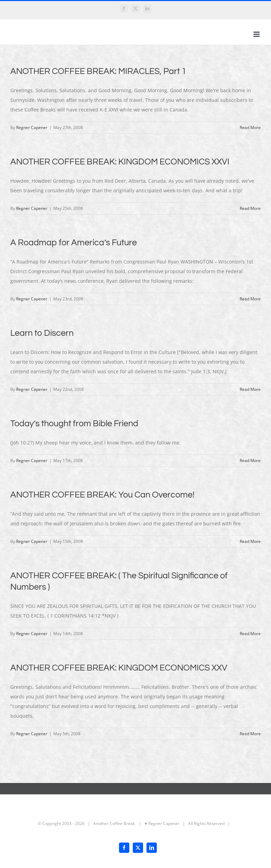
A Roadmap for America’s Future (74, 243)
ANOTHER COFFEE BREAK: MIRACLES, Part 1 (98, 71)
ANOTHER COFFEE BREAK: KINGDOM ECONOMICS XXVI (120, 162)
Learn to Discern (42, 333)
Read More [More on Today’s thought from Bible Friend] (250, 460)
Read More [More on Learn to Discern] (250, 389)
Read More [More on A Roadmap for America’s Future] (250, 299)
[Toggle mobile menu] (257, 34)
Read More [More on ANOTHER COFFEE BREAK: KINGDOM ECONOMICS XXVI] (250, 208)
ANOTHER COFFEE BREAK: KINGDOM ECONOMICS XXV (119, 668)
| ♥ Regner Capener (158, 823)
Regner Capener (32, 127)
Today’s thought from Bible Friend (74, 424)
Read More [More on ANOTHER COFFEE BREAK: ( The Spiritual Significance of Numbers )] (250, 634)
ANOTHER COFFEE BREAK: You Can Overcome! (102, 495)
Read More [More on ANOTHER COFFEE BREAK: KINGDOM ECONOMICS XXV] (250, 734)
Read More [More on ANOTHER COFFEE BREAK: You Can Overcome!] (250, 541)
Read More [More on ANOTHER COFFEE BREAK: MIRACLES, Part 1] (250, 127)
